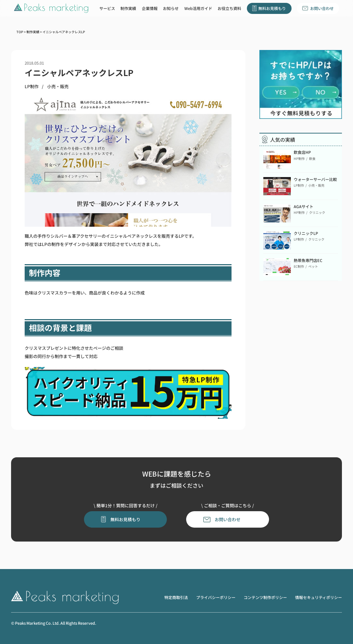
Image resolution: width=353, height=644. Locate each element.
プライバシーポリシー (216, 597)
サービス (107, 8)
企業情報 (150, 8)
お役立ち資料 (229, 8)
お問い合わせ (322, 8)
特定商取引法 (176, 597)
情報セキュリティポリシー (319, 597)
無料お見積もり (272, 8)
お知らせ (171, 8)
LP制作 (32, 86)
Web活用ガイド (198, 8)
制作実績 (128, 8)
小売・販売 (58, 86)
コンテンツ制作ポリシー (265, 597)
